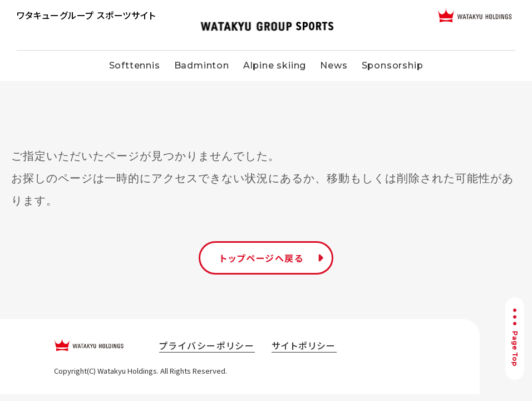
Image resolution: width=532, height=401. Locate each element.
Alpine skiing (275, 65)
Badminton (202, 65)
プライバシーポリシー (207, 345)
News (334, 65)
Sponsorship (393, 65)
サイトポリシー (304, 345)
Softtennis (135, 65)
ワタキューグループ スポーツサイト (86, 15)
